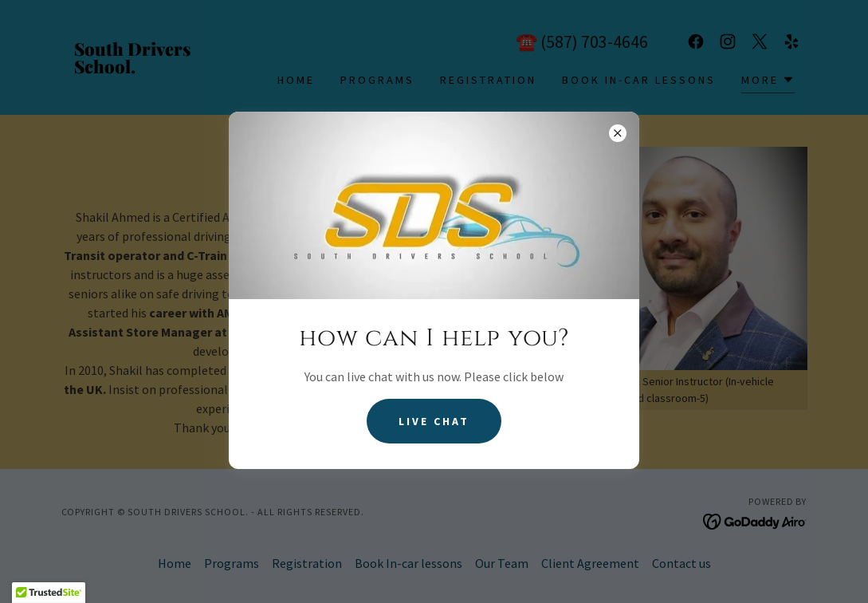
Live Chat (434, 421)
